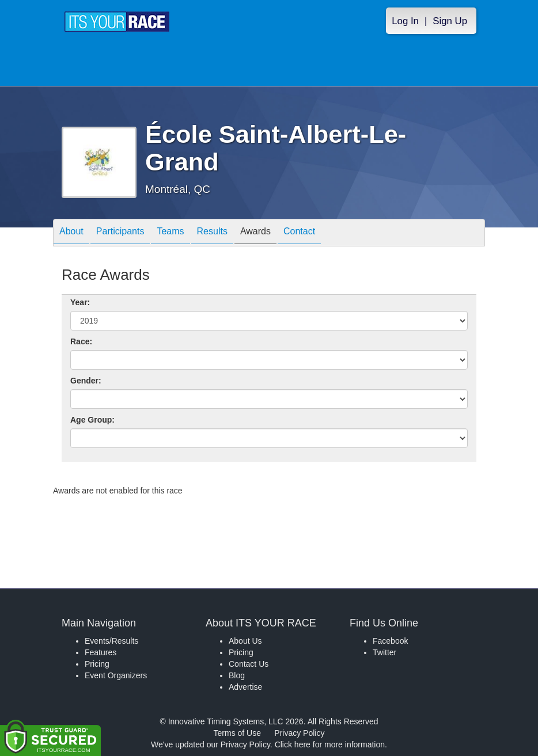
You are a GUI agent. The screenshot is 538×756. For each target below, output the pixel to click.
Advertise (245, 687)
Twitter (384, 652)
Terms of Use (237, 733)
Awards (255, 233)
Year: (80, 302)
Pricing (97, 664)
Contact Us (249, 664)
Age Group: (92, 420)
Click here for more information (330, 744)
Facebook (390, 641)
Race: (81, 341)
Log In (405, 21)
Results (212, 233)
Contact (299, 233)
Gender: (86, 381)
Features (101, 652)
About (71, 233)
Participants (120, 233)
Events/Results (111, 641)
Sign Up (450, 21)
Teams (170, 233)
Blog (237, 675)
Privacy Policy (299, 733)
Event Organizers (116, 675)
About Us (245, 641)
